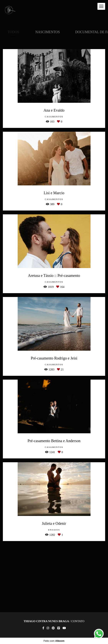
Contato (78, 621)
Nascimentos (48, 32)
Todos (13, 32)
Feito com (54, 641)
